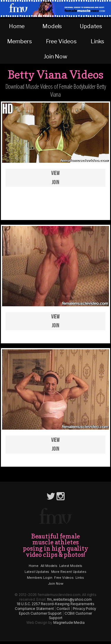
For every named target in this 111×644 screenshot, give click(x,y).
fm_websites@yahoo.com (69, 599)
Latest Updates (37, 572)
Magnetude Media (69, 623)
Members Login (40, 578)
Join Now (55, 56)
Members (20, 41)
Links (97, 41)
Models (52, 26)
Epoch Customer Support (40, 613)
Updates (91, 26)
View (55, 173)
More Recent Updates (69, 572)
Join (55, 182)
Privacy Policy (85, 609)
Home (17, 26)
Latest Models (71, 566)
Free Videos (61, 41)
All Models (49, 566)
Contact (63, 609)
